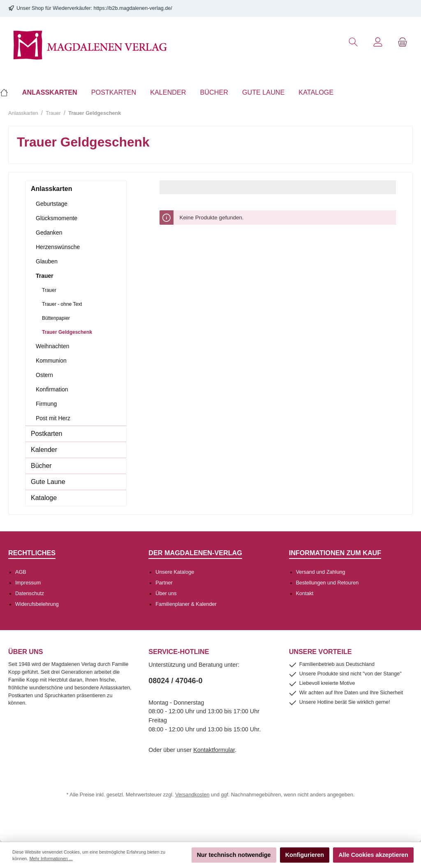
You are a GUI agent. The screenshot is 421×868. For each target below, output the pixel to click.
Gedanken (49, 233)
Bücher (41, 466)
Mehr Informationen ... (51, 859)
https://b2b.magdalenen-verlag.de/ (133, 8)
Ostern (44, 375)
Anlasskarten (52, 189)
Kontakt (305, 593)
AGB (21, 572)
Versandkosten (192, 795)
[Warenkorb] (402, 42)
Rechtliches (32, 553)
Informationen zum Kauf (335, 553)
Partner (164, 583)
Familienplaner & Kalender (186, 604)
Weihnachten (52, 346)
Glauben (47, 261)
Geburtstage (52, 204)
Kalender (44, 450)
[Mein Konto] (378, 42)
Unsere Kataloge (175, 572)
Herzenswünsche (58, 247)
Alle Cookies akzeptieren (373, 855)
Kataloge (44, 498)
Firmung (46, 404)
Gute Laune (48, 482)
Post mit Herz (53, 418)
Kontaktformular (214, 750)
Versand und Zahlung (321, 572)
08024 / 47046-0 (175, 681)
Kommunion (51, 361)
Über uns (166, 593)
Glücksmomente (57, 218)
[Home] (8, 92)
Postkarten (46, 434)
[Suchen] (353, 42)
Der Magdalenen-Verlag (195, 553)
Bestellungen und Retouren (327, 583)
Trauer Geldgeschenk (67, 332)
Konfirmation (52, 389)
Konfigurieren (305, 855)
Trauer (45, 276)
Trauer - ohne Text (62, 304)
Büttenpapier (56, 318)
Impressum (28, 583)
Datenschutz (30, 593)
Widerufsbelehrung (37, 604)
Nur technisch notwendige (234, 855)
